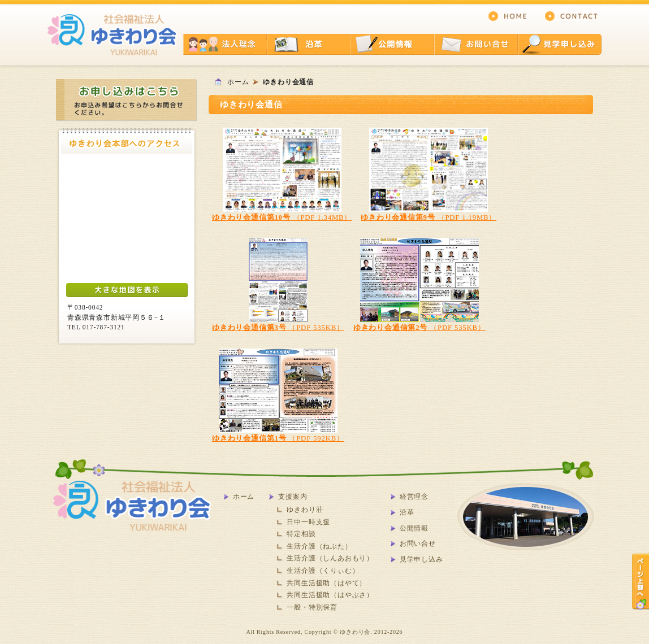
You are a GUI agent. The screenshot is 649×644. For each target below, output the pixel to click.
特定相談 (301, 534)
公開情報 (414, 528)
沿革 (407, 512)
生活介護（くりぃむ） (323, 571)
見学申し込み (421, 559)
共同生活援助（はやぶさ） (330, 595)
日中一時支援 (308, 522)
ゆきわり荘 (305, 510)
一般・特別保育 (312, 607)
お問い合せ (418, 543)
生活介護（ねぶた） (319, 546)
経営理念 (414, 497)
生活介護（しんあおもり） (330, 558)
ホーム (238, 82)
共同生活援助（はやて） (326, 583)
